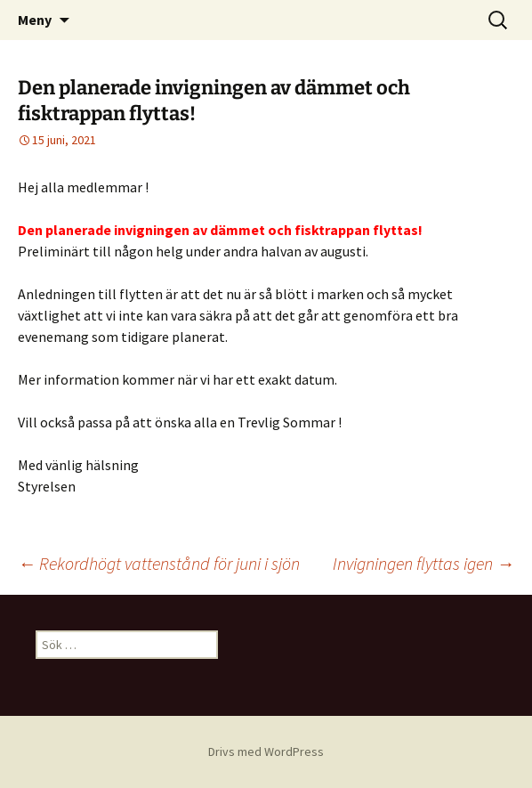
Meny (35, 20)
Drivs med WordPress (266, 751)
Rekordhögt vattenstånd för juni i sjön (159, 563)
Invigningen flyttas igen (423, 563)
